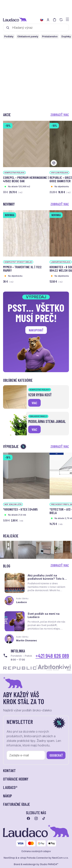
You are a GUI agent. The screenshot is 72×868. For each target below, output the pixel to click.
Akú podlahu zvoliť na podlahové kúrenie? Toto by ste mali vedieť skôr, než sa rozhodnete (47, 580)
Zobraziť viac (60, 114)
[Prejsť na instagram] (36, 818)
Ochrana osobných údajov (36, 851)
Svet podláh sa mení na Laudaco (44, 615)
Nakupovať (36, 330)
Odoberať (56, 755)
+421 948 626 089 (52, 656)
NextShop (9, 858)
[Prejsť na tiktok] (44, 818)
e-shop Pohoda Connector (33, 858)
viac (34, 403)
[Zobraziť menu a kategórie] (67, 19)
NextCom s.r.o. (60, 858)
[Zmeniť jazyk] (42, 20)
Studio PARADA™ (49, 864)
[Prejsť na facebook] (28, 818)
